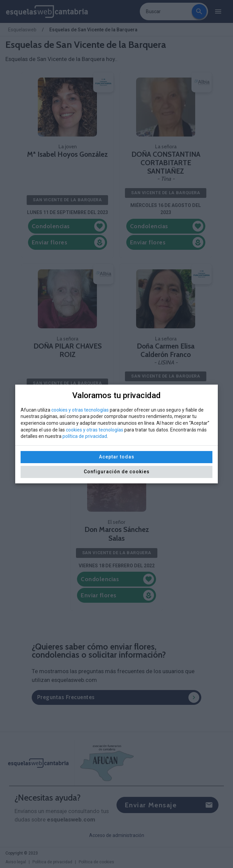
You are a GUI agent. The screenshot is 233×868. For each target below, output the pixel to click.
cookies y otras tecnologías (80, 410)
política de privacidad (85, 436)
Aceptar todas (117, 457)
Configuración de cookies (117, 472)
